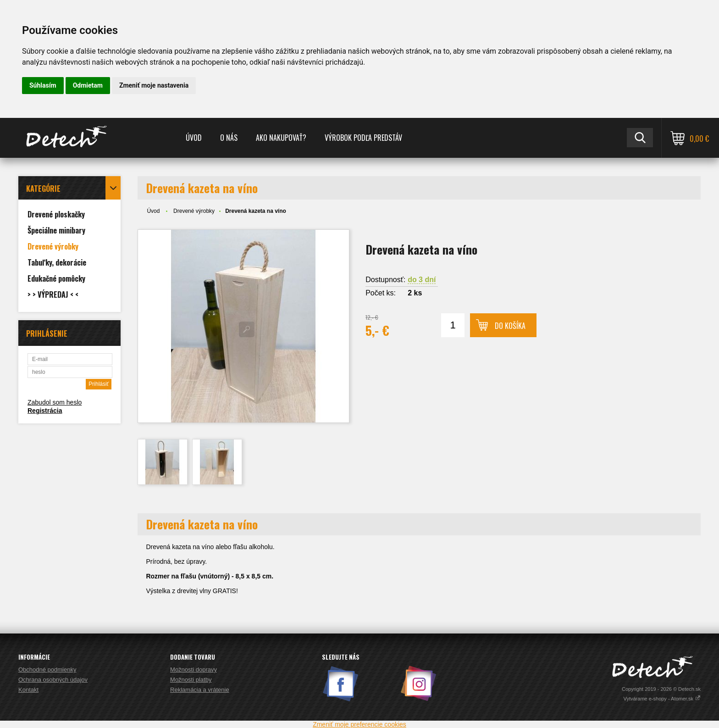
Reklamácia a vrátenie (200, 690)
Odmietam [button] (88, 85)
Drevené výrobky (194, 211)
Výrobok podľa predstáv (363, 138)
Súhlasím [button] (43, 85)
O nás (229, 138)
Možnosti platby (191, 680)
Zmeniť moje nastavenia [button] (154, 85)
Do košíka (510, 326)
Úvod (194, 138)
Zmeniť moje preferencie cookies (359, 724)
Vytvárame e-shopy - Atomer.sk (662, 699)
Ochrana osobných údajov (53, 680)
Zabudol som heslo (55, 402)
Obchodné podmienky (47, 670)
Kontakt (28, 690)
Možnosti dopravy (194, 670)
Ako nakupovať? (281, 138)
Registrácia (45, 411)
